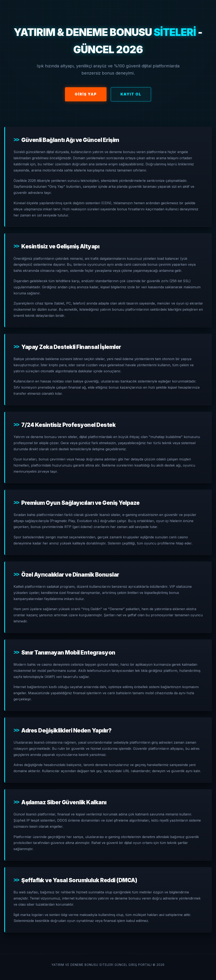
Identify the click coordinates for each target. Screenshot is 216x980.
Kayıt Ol (131, 94)
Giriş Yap (86, 94)
